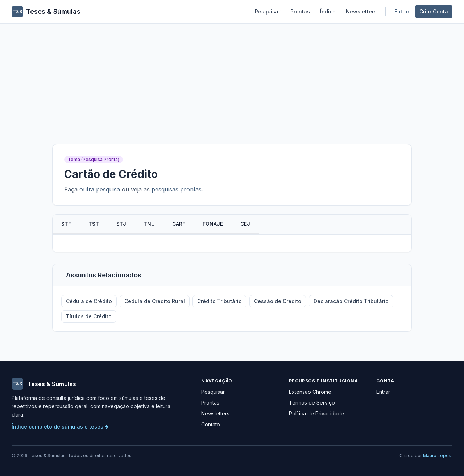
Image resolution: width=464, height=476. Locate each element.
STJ (121, 224)
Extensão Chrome (310, 392)
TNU (149, 224)
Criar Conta (434, 11)
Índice (328, 11)
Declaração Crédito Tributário (351, 301)
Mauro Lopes (437, 456)
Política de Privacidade (316, 413)
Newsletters (361, 11)
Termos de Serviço (312, 403)
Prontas (300, 11)
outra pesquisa (100, 189)
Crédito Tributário (219, 301)
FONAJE (213, 224)
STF (66, 224)
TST (94, 224)
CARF (179, 224)
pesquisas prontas (177, 189)
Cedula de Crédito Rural (155, 301)
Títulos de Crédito (89, 316)
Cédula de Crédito (89, 301)
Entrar (402, 11)
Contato (211, 424)
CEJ (245, 224)
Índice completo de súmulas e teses (60, 427)
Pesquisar (268, 11)
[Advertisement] (232, 78)
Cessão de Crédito (278, 301)
